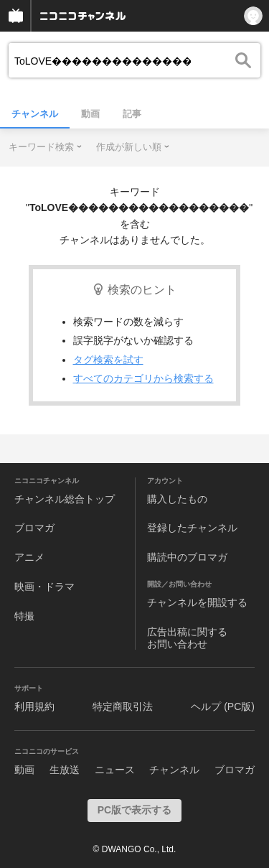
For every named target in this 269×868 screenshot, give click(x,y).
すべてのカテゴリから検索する (143, 378)
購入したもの (177, 499)
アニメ (29, 557)
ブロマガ (34, 528)
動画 (90, 114)
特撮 (24, 616)
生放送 (65, 770)
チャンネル (35, 114)
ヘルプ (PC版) (223, 706)
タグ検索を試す (108, 360)
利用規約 (34, 706)
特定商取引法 (123, 706)
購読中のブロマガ (187, 557)
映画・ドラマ (44, 587)
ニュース (115, 770)
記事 (132, 114)
